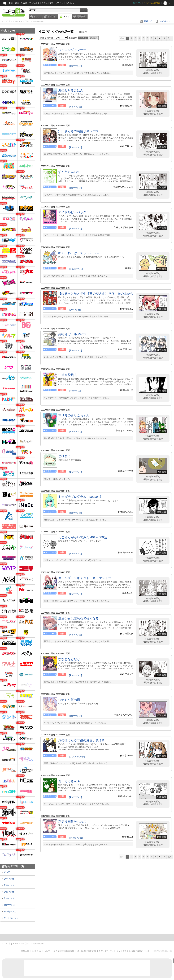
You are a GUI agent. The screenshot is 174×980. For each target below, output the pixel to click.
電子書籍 (81, 17)
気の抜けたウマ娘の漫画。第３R (81, 740)
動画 (11, 3)
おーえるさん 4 (69, 781)
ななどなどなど (69, 659)
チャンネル (34, 3)
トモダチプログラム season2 (80, 497)
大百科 (45, 3)
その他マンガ (10, 912)
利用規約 (37, 951)
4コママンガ (9, 905)
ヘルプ (47, 951)
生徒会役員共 (68, 375)
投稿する (148, 21)
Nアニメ (60, 3)
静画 (17, 3)
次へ (170, 38)
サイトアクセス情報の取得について (133, 951)
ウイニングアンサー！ (74, 50)
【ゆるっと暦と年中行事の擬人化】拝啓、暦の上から (96, 294)
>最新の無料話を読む (153, 73)
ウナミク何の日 (69, 700)
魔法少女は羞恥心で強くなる (79, 618)
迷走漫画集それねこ (72, 822)
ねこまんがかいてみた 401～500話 (83, 537)
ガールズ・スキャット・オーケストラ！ (86, 578)
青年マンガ (9, 885)
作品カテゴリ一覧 (13, 866)
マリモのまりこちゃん (74, 415)
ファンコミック (11, 918)
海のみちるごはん (71, 91)
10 (164, 38)
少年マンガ (9, 879)
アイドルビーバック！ (74, 212)
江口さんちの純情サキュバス (79, 131)
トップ (37, 17)
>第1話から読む (153, 70)
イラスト (52, 17)
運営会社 (25, 951)
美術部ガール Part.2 (72, 334)
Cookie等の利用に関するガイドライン (95, 951)
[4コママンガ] (75, 66)
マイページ (165, 21)
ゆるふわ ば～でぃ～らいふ (79, 253)
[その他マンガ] (76, 269)
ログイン (137, 3)
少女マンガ (9, 892)
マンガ (66, 17)
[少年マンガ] (75, 310)
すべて (7, 872)
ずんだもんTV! (68, 172)
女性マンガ (9, 898)
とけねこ (64, 456)
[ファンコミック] (77, 757)
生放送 (24, 3)
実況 (52, 3)
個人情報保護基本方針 (64, 951)
